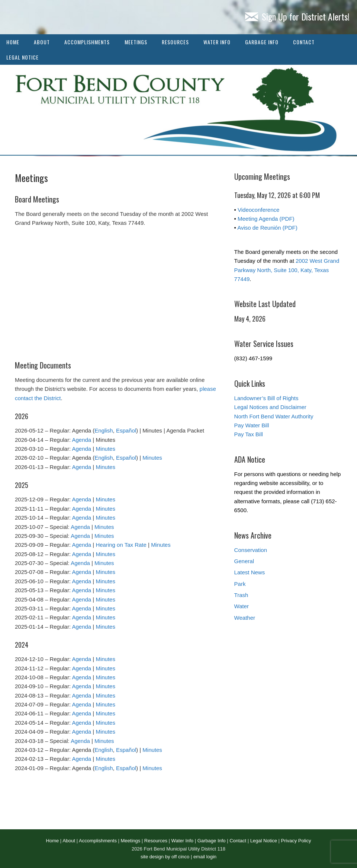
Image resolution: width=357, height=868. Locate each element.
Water (242, 606)
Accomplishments (87, 42)
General (244, 561)
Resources (175, 42)
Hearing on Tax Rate (121, 545)
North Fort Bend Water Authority (274, 416)
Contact (304, 42)
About (42, 42)
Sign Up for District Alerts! (297, 16)
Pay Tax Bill (249, 434)
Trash (241, 595)
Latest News (250, 572)
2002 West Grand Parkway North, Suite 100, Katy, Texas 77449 (287, 270)
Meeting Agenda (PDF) (266, 219)
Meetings (136, 42)
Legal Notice (22, 57)
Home (13, 42)
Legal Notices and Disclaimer (270, 407)
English (104, 430)
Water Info (217, 42)
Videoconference (258, 210)
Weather (245, 618)
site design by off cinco (165, 857)
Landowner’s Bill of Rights (266, 398)
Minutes (105, 449)
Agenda (81, 440)
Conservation (251, 550)
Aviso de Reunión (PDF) (267, 228)
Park (240, 584)
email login (205, 857)
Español (126, 430)
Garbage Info (262, 42)
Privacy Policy (296, 841)
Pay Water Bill (252, 425)
